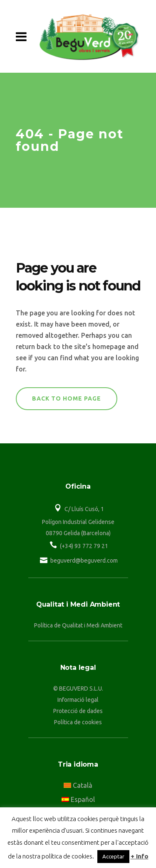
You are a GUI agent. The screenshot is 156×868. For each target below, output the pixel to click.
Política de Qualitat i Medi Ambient (78, 625)
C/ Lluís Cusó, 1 (84, 509)
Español (78, 799)
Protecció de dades (78, 711)
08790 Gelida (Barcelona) (78, 533)
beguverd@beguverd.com (84, 561)
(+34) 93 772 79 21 (84, 546)
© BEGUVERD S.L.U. (78, 688)
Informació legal (78, 700)
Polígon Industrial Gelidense (78, 522)
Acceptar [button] (113, 856)
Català (78, 785)
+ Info (140, 856)
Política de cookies (78, 722)
